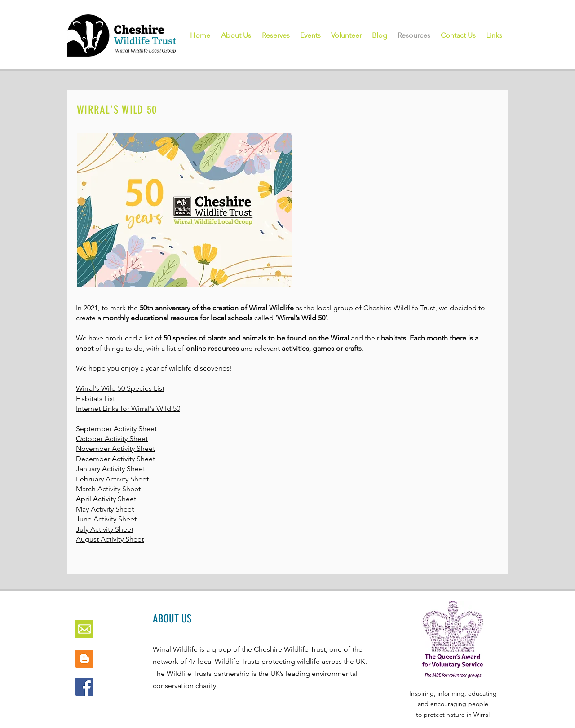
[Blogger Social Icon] (84, 659)
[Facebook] (84, 687)
